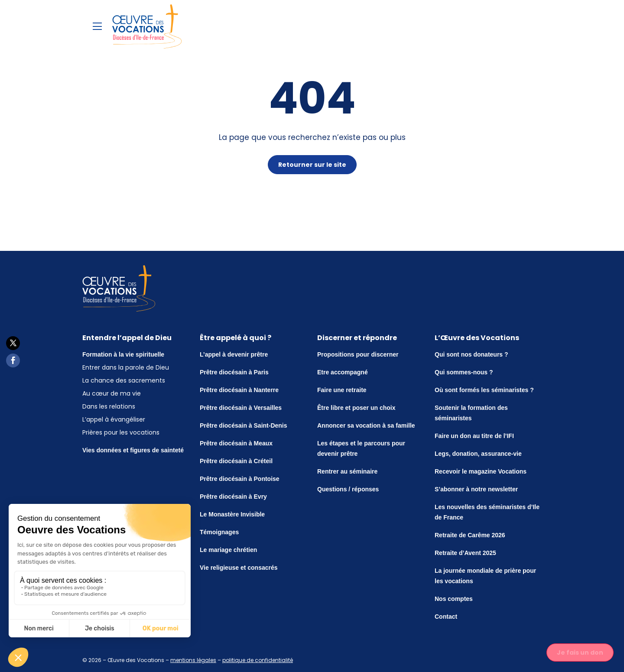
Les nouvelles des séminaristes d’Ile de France (487, 512)
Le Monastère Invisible (232, 514)
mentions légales (193, 660)
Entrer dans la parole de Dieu (126, 367)
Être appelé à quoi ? (236, 338)
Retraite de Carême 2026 (470, 535)
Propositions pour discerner (358, 354)
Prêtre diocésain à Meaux (236, 443)
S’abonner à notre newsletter (476, 489)
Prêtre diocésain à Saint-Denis (244, 425)
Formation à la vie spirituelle (123, 354)
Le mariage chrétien (228, 550)
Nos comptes (454, 599)
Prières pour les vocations (121, 432)
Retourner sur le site (312, 165)
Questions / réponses (348, 489)
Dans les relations (109, 406)
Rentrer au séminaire (347, 471)
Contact (446, 617)
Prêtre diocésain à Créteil (236, 461)
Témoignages (219, 532)
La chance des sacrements (124, 380)
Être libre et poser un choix (356, 408)
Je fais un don (580, 653)
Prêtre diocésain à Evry (233, 497)
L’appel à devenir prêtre (234, 354)
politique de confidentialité (258, 660)
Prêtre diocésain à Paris (234, 372)
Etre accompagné (343, 372)
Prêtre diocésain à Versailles (241, 408)
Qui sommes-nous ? (464, 372)
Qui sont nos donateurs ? (471, 354)
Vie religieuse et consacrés (239, 568)
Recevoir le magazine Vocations (481, 471)
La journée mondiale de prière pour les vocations (485, 576)
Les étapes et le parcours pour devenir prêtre (361, 448)
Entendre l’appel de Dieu (127, 338)
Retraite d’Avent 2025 (465, 553)
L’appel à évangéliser (114, 419)
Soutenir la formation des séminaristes (471, 413)
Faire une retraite (342, 390)
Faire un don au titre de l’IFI (474, 436)
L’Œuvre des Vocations (477, 338)
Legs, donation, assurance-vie (478, 454)
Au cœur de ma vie (112, 393)
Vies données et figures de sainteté (133, 450)
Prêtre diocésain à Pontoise (240, 479)
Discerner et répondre (357, 338)
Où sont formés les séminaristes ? (484, 390)
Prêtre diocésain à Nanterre (239, 390)
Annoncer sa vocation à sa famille (366, 425)
